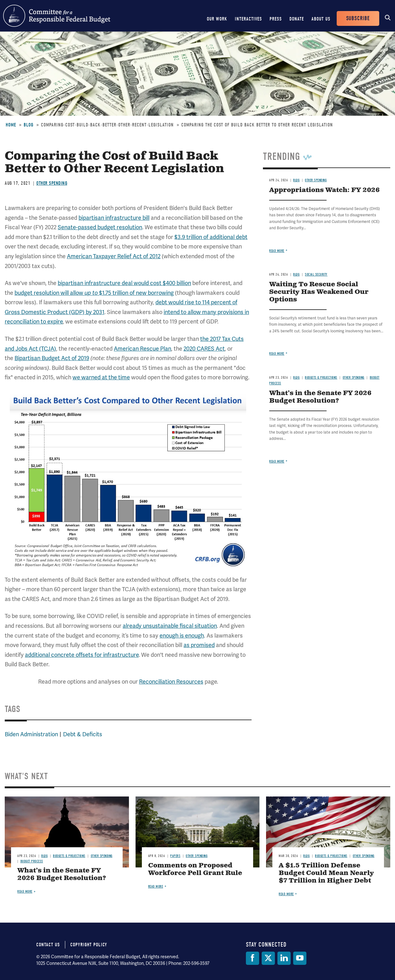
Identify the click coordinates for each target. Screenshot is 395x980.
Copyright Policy (89, 945)
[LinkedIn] (284, 958)
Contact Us (48, 945)
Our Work (217, 19)
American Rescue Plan (142, 349)
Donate (297, 19)
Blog (29, 125)
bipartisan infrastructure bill (114, 218)
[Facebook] (253, 958)
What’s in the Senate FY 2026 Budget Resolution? (320, 397)
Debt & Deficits (83, 734)
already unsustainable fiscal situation (170, 626)
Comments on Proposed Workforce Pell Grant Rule (195, 869)
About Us (321, 19)
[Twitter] (268, 958)
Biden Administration (31, 734)
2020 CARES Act (204, 349)
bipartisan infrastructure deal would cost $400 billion (124, 283)
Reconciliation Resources (171, 682)
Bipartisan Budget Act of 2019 (52, 358)
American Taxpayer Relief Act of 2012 (114, 256)
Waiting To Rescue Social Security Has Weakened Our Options (319, 292)
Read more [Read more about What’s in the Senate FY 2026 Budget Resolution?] (277, 461)
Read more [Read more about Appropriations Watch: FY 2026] (277, 251)
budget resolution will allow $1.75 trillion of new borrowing (94, 293)
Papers (175, 856)
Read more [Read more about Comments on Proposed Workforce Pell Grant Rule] (156, 887)
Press (276, 19)
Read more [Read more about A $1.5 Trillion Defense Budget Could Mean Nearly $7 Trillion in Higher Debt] (286, 894)
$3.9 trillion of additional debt (211, 237)
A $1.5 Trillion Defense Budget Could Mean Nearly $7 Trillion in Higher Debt (326, 873)
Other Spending (52, 183)
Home (11, 125)
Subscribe (358, 18)
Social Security (316, 274)
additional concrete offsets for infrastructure (82, 655)
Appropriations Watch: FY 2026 (325, 190)
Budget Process (32, 861)
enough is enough (182, 636)
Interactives (248, 19)
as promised (199, 645)
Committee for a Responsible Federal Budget (57, 16)
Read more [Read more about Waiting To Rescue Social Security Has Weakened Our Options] (277, 354)
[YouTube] (300, 958)
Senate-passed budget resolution (100, 227)
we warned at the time (101, 377)
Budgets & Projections (321, 378)
